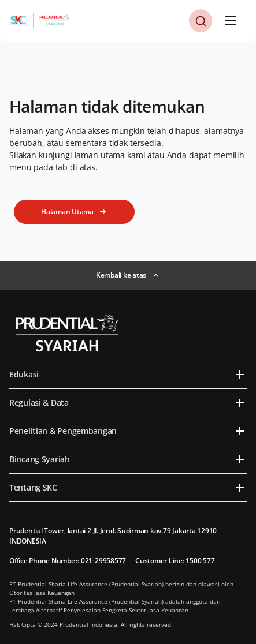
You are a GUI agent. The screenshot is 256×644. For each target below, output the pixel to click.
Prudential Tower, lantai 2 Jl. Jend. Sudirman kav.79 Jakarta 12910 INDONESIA (113, 536)
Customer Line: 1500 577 (175, 561)
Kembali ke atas (121, 275)
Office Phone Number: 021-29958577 (68, 561)
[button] (201, 21)
